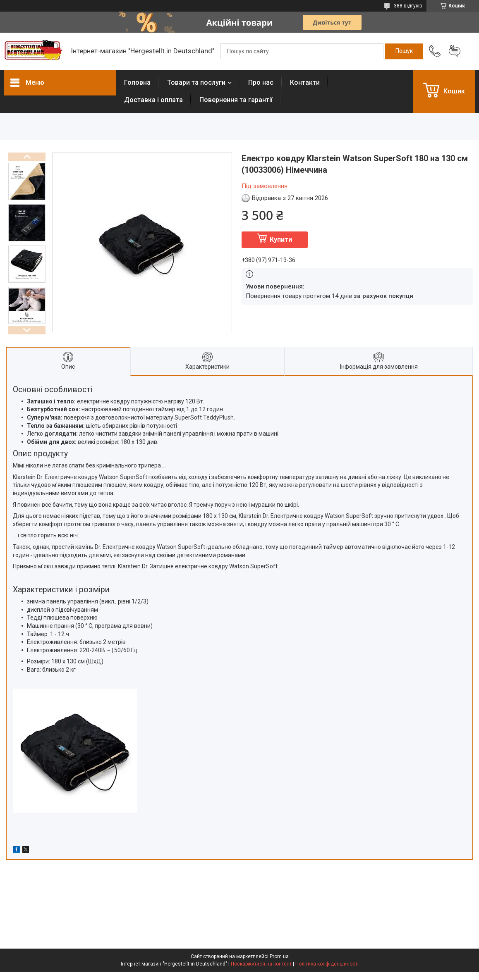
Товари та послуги (196, 82)
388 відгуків (408, 6)
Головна (137, 82)
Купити (281, 240)
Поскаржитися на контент (261, 964)
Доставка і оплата (153, 100)
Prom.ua (279, 956)
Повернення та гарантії (236, 100)
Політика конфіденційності (327, 964)
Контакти (305, 82)
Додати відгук (455, 51)
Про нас (261, 82)
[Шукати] (404, 51)
